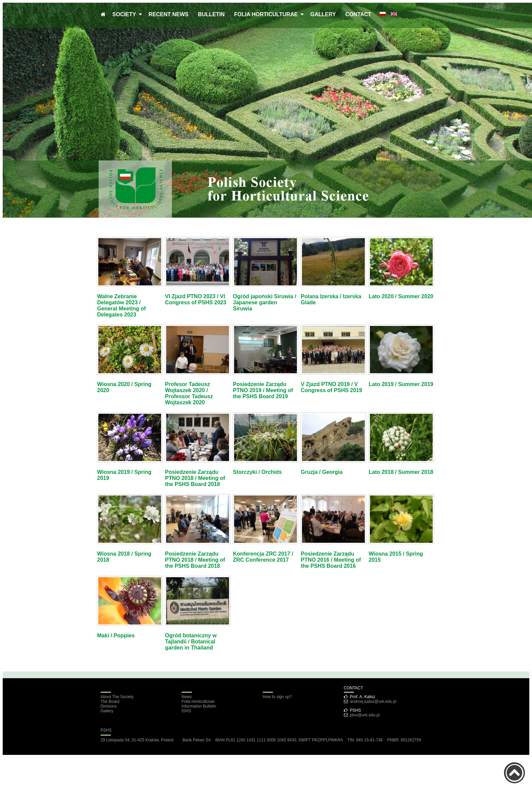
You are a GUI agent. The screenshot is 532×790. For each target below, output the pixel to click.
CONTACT (358, 14)
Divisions (109, 706)
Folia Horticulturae (198, 702)
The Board (110, 702)
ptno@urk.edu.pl (365, 715)
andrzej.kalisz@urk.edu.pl (373, 702)
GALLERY (323, 14)
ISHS (186, 711)
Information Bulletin (199, 706)
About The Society (117, 697)
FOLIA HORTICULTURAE (267, 14)
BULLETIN (211, 14)
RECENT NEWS (169, 14)
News (187, 697)
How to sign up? (277, 697)
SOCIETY (126, 14)
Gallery (107, 711)
